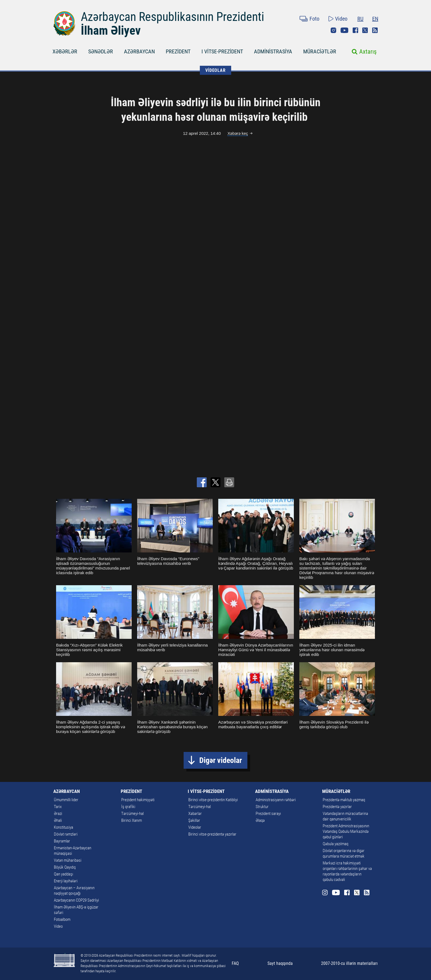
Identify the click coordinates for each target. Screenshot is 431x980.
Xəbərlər (195, 814)
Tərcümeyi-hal (132, 814)
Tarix (58, 807)
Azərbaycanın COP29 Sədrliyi (76, 900)
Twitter (365, 30)
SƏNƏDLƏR (101, 51)
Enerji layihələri (66, 881)
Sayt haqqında (280, 963)
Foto (314, 19)
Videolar (195, 827)
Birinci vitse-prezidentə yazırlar (212, 834)
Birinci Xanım (132, 820)
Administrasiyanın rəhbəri (276, 800)
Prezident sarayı (268, 814)
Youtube (344, 30)
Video (341, 19)
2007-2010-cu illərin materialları (349, 963)
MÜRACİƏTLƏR (320, 51)
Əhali (58, 820)
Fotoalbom (62, 919)
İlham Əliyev (111, 31)
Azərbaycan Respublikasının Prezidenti (172, 17)
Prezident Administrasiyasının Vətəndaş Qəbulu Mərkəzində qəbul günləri (346, 831)
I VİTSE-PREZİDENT (222, 51)
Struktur (262, 807)
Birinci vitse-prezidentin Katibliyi (213, 800)
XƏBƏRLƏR (65, 51)
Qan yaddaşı (63, 874)
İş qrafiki (128, 807)
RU (360, 19)
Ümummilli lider (66, 800)
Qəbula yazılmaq (335, 844)
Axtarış (368, 52)
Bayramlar (62, 841)
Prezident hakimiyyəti (138, 800)
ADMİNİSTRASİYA (273, 51)
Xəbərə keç (238, 133)
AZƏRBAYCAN (139, 51)
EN (375, 19)
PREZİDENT (178, 51)
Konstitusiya (63, 827)
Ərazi (58, 814)
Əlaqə (260, 820)
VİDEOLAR (215, 70)
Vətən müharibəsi (68, 860)
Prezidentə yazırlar (337, 807)
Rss (375, 30)
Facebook (355, 30)
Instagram (333, 30)
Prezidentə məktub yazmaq (344, 800)
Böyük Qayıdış (65, 867)
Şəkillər (194, 820)
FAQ (235, 963)
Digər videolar (221, 760)
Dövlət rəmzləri (66, 834)
